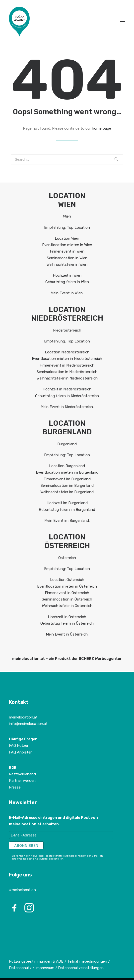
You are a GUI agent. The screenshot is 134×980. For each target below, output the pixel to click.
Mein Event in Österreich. (67, 634)
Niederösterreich (67, 330)
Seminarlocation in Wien (67, 258)
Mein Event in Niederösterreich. (67, 407)
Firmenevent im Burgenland (67, 479)
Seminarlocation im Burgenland (67, 486)
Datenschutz (20, 968)
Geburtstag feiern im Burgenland (67, 510)
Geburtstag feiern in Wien (67, 282)
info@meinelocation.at (28, 724)
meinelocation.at (23, 717)
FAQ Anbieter (20, 752)
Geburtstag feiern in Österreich (67, 623)
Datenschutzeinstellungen (81, 968)
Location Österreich (67, 580)
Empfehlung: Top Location (67, 227)
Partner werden (22, 781)
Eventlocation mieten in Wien (67, 245)
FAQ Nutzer (19, 746)
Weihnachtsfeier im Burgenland (67, 492)
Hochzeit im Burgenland (67, 503)
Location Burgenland (67, 466)
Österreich (67, 558)
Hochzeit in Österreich (67, 617)
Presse (15, 787)
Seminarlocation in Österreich (67, 599)
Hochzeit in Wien (67, 275)
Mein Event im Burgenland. (67, 521)
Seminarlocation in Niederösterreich (67, 372)
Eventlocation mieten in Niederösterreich (67, 359)
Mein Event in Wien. (67, 293)
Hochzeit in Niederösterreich (67, 389)
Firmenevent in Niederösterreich (67, 365)
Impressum (45, 968)
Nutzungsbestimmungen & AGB (36, 961)
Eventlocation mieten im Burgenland (67, 472)
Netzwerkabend (22, 774)
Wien (67, 216)
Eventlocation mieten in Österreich (67, 586)
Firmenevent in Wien (67, 251)
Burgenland (67, 444)
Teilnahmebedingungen (87, 961)
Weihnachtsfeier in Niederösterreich (67, 378)
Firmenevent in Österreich (67, 593)
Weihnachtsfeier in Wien (67, 264)
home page (101, 128)
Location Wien (67, 238)
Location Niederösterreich (67, 352)
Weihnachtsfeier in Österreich (67, 606)
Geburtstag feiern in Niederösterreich (67, 396)
